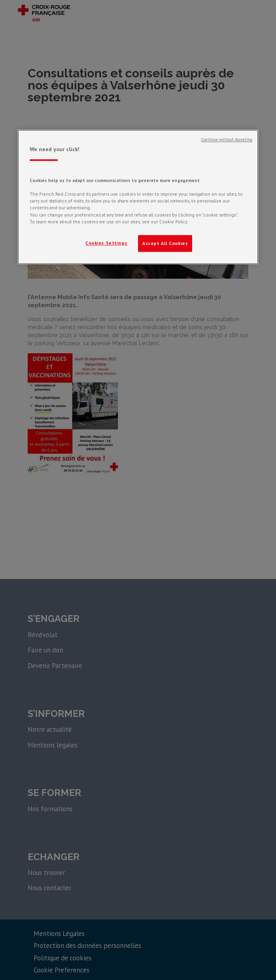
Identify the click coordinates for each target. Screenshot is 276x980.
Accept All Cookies (165, 243)
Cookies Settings (106, 243)
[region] (138, 197)
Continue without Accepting (227, 140)
